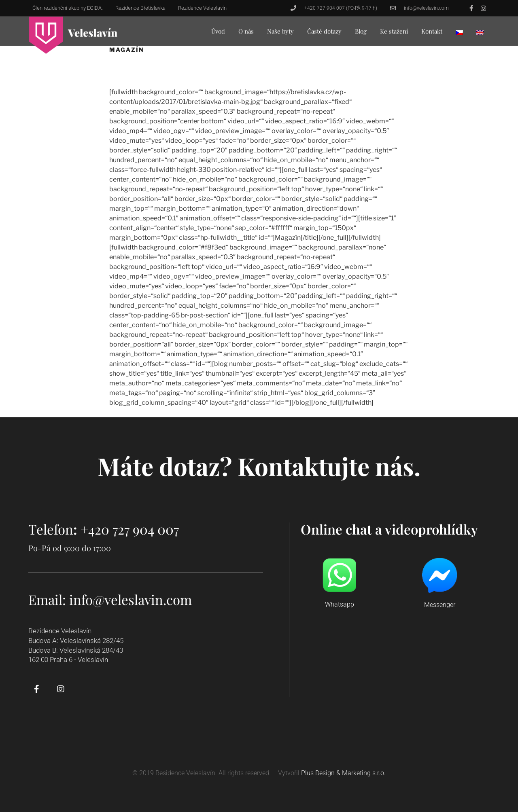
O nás (246, 31)
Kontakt (432, 31)
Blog (361, 31)
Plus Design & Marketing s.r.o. (343, 773)
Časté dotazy (324, 31)
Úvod (218, 31)
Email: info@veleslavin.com (110, 599)
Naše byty (280, 31)
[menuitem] (459, 33)
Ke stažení (394, 31)
